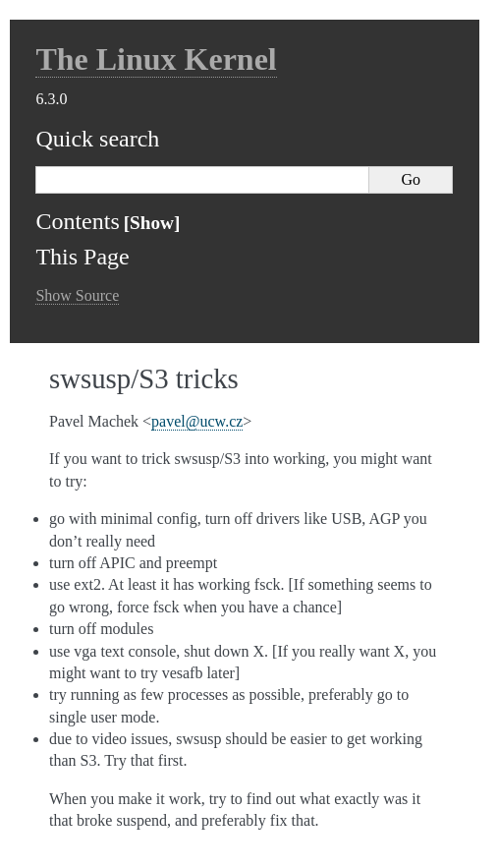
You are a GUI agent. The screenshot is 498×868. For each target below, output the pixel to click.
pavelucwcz (197, 421)
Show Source (77, 295)
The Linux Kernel (156, 59)
